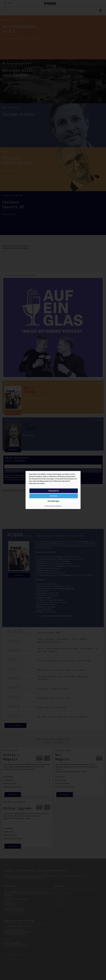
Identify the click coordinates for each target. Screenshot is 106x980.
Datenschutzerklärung (56, 506)
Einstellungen (54, 501)
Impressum (47, 506)
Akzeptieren (54, 491)
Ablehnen (54, 496)
